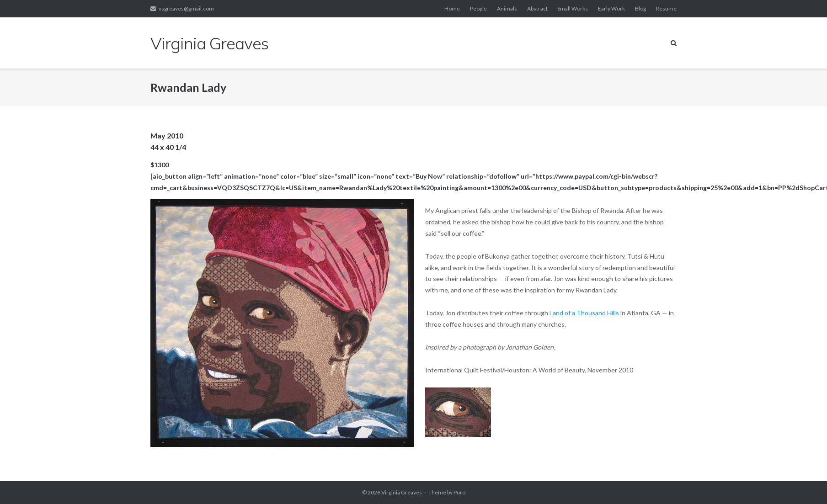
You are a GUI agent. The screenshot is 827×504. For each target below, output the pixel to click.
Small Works (573, 8)
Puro (459, 492)
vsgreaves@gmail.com (186, 8)
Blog (640, 8)
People (478, 8)
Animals (507, 8)
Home (452, 8)
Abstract (537, 8)
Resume (666, 8)
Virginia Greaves (402, 492)
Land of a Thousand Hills (584, 313)
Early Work (611, 8)
